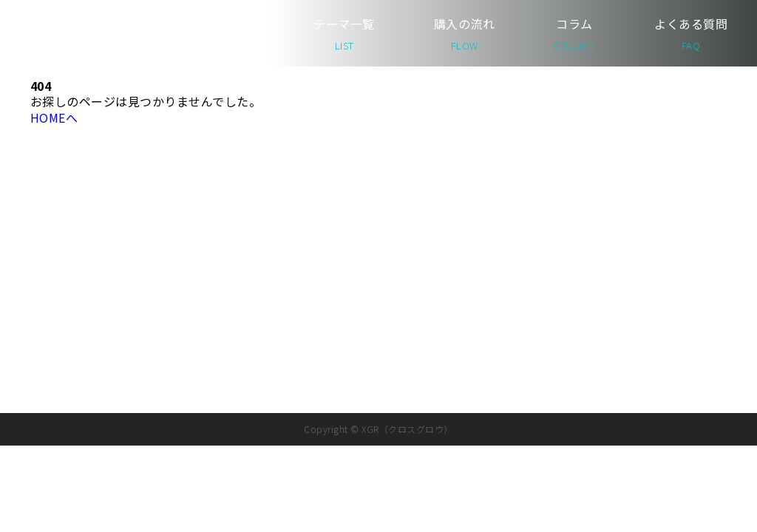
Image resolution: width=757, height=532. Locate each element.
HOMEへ (54, 117)
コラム (574, 34)
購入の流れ (464, 34)
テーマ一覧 (344, 34)
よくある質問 (691, 34)
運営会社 (672, 256)
